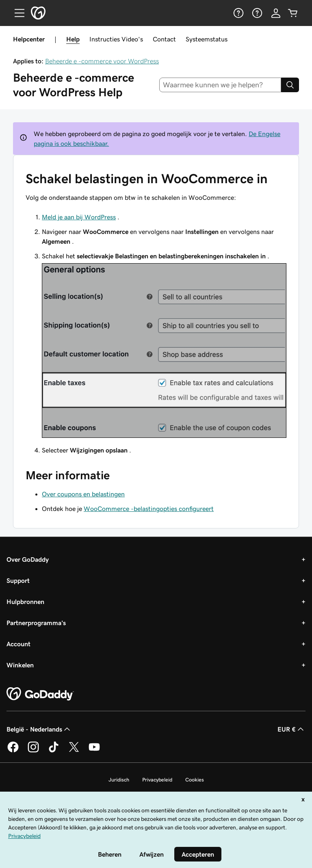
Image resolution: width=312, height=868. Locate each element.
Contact (164, 39)
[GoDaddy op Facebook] (13, 751)
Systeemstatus (207, 39)
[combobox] (220, 85)
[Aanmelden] (276, 13)
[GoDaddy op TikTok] (54, 751)
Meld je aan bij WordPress (79, 217)
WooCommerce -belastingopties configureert (149, 509)
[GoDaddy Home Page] (40, 694)
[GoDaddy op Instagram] (33, 751)
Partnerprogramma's (36, 623)
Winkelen (20, 665)
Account (18, 644)
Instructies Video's (116, 39)
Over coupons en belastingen (83, 494)
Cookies (195, 780)
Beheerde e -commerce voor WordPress (102, 61)
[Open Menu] (16, 13)
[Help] (238, 13)
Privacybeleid (157, 780)
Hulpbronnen (25, 602)
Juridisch (119, 780)
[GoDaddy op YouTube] (94, 751)
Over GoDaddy (28, 559)
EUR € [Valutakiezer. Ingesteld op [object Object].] (291, 729)
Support (18, 580)
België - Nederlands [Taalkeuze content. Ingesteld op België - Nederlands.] (39, 729)
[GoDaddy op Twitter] (74, 751)
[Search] (290, 85)
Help (73, 39)
